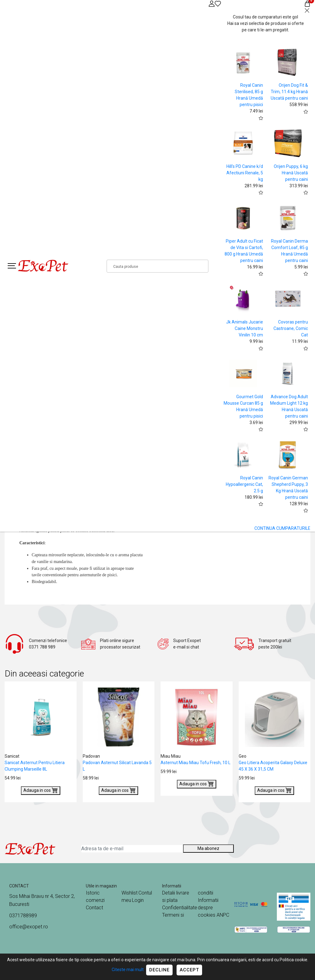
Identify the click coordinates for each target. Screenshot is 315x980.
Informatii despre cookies (208, 908)
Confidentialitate (180, 908)
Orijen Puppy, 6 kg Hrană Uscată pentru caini (291, 173)
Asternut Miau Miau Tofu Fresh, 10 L (195, 763)
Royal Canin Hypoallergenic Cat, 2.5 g (244, 484)
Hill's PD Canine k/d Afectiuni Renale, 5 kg (245, 173)
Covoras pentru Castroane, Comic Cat (291, 328)
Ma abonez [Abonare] (208, 848)
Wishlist (130, 893)
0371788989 (23, 916)
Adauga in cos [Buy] (41, 790)
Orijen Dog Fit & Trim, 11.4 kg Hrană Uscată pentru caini (289, 92)
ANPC (223, 915)
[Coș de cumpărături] (307, 4)
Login (138, 900)
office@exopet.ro (29, 927)
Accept (189, 970)
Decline (159, 970)
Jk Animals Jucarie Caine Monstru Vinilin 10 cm (245, 328)
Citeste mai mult (128, 970)
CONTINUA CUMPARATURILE (282, 528)
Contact (94, 908)
